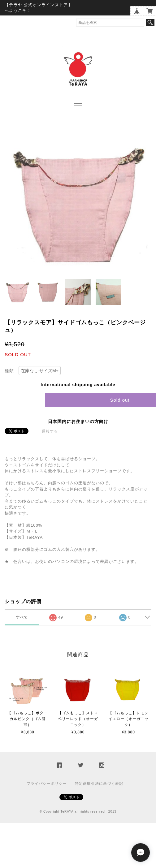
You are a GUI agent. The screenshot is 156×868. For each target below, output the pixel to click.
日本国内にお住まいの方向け (78, 421)
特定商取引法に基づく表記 (99, 784)
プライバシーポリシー (47, 784)
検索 (150, 23)
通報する (50, 431)
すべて (22, 617)
